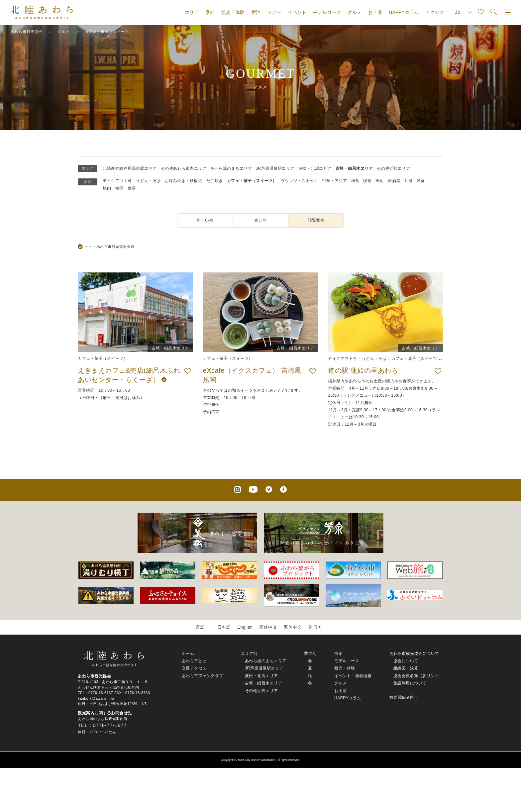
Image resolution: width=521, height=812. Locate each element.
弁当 (409, 181)
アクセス (435, 12)
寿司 (380, 181)
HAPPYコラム (404, 12)
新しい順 (205, 220)
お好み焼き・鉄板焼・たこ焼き (194, 181)
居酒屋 (394, 181)
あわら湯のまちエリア (231, 168)
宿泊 (256, 12)
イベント (297, 12)
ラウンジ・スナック (300, 181)
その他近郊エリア (393, 168)
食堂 (132, 188)
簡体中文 (268, 627)
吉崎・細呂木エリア (354, 168)
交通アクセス (194, 668)
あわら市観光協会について (414, 654)
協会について (406, 661)
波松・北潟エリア (315, 168)
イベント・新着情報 (353, 676)
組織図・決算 (406, 668)
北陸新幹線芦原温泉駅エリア (130, 168)
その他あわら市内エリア (184, 168)
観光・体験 (233, 12)
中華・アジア (334, 181)
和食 (355, 181)
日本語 (224, 627)
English (245, 627)
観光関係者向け (404, 697)
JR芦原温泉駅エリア (275, 168)
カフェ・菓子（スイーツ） (252, 181)
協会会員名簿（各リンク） (418, 676)
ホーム (188, 654)
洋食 (421, 181)
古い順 (260, 220)
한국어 (315, 627)
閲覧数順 (316, 220)
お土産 (375, 12)
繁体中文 (293, 627)
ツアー (274, 12)
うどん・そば (148, 181)
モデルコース (327, 12)
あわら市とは (194, 661)
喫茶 (367, 181)
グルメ (355, 12)
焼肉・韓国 (113, 188)
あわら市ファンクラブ (203, 676)
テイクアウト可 (117, 181)
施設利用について (410, 683)
